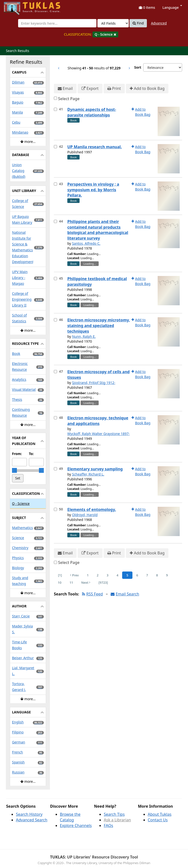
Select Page (69, 99)
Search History (29, 814)
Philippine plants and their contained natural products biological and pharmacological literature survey (98, 230)
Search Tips (114, 814)
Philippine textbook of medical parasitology (97, 281)
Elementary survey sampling (95, 469)
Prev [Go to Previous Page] (74, 575)
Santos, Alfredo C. (86, 243)
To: (31, 454)
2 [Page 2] (98, 575)
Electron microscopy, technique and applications (98, 421)
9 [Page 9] (167, 575)
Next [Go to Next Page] (86, 582)
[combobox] (57, 23)
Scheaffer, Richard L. (88, 474)
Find (138, 23)
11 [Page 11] (71, 582)
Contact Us (158, 820)
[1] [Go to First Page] (60, 575)
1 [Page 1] (88, 575)
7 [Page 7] (147, 575)
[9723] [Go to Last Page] (103, 582)
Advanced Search (32, 820)
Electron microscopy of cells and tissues (99, 375)
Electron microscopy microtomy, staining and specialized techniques (99, 326)
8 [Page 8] (157, 575)
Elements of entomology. (92, 509)
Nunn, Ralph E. (84, 336)
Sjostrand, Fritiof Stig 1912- (94, 383)
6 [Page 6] (137, 575)
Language (172, 7)
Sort (138, 67)
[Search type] (113, 23)
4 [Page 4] (117, 575)
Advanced (159, 23)
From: (17, 454)
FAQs (108, 826)
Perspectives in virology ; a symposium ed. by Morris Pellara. (93, 190)
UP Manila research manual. (95, 147)
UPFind (16, 6)
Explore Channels (76, 826)
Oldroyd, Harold (85, 515)
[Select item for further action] (55, 109)
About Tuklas (160, 814)
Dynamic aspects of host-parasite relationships (92, 112)
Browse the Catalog (70, 817)
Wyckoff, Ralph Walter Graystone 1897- (99, 434)
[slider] (14, 470)
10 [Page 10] (60, 582)
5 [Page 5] (127, 575)
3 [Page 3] (108, 575)
